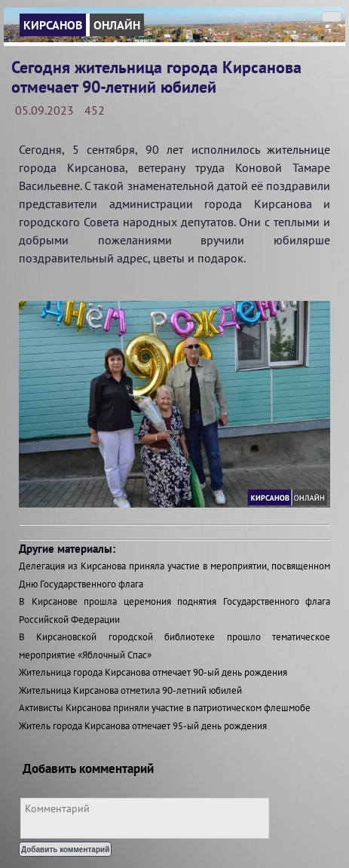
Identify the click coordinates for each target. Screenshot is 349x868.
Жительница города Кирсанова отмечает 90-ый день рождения (153, 672)
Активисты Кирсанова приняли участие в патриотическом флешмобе (165, 708)
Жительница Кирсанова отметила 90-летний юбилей (130, 690)
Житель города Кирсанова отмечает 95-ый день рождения (143, 726)
